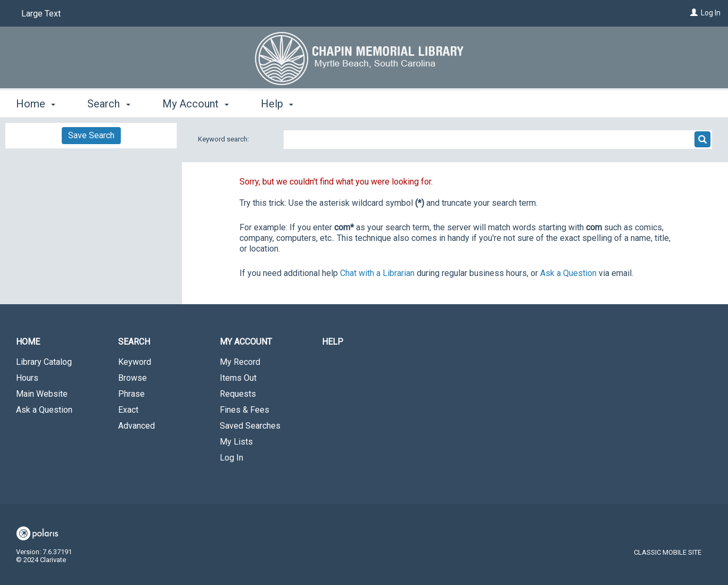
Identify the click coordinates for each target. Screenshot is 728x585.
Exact (128, 410)
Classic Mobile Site (668, 552)
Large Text (41, 14)
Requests (238, 394)
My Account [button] (196, 104)
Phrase (131, 394)
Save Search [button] (91, 135)
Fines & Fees (245, 410)
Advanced (136, 426)
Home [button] (36, 104)
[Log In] (694, 13)
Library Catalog (44, 362)
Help (333, 342)
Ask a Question (44, 410)
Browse (133, 378)
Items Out (238, 378)
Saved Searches (250, 426)
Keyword (135, 362)
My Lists (236, 442)
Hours (27, 378)
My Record (240, 362)
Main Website (42, 394)
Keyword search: (224, 139)
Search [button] (109, 104)
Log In (711, 13)
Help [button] (277, 104)
